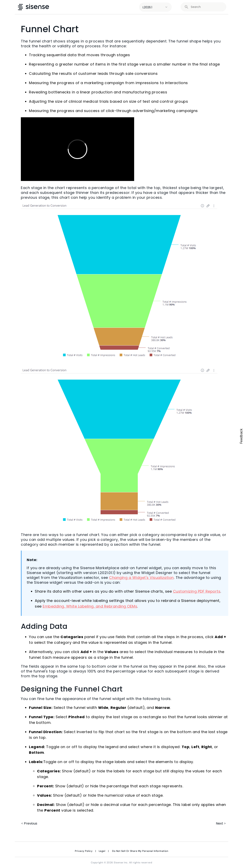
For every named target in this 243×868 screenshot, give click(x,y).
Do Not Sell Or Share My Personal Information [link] (140, 851)
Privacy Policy (84, 851)
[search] (206, 7)
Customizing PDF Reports (197, 591)
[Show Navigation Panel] (234, 7)
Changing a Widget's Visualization (141, 578)
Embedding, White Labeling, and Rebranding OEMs (90, 606)
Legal (102, 851)
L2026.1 (147, 7)
